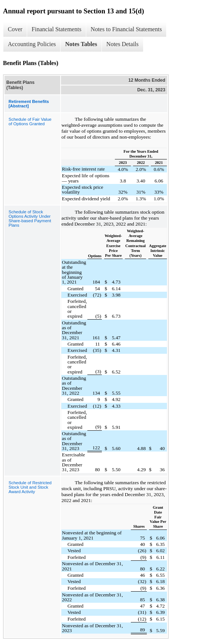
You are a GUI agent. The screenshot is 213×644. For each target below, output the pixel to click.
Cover (15, 29)
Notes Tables (81, 44)
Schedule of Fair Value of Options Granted (30, 122)
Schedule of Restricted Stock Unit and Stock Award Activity (30, 487)
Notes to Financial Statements (126, 29)
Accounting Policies (32, 44)
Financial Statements (57, 29)
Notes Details (122, 44)
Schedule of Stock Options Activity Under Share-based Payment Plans (30, 219)
